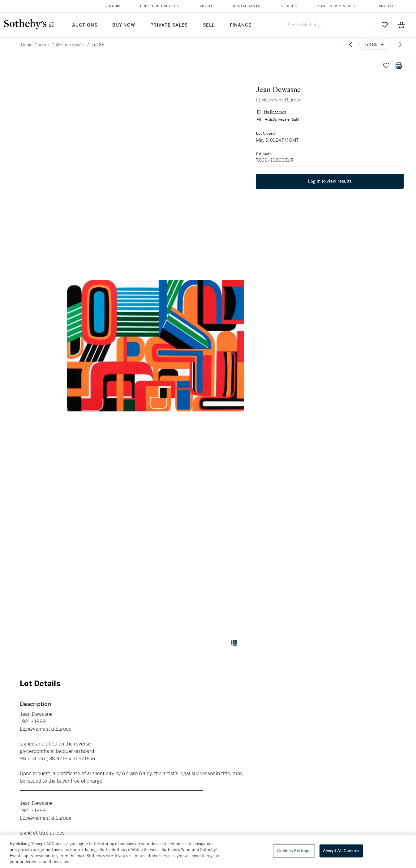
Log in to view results (330, 181)
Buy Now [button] (124, 25)
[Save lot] (386, 66)
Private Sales (169, 25)
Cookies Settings (294, 851)
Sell (209, 25)
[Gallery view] (234, 643)
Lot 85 (98, 45)
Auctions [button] (85, 25)
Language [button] (387, 6)
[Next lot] (400, 45)
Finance (241, 25)
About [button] (206, 6)
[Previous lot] (351, 45)
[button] (155, 346)
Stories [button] (289, 6)
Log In (113, 6)
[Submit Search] (367, 25)
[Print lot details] (399, 66)
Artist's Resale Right (282, 119)
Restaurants (247, 6)
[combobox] (328, 25)
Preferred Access (160, 6)
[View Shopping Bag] (401, 25)
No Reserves (275, 112)
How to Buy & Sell (336, 6)
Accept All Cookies (341, 851)
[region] (208, 851)
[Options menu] (375, 45)
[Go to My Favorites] (385, 25)
